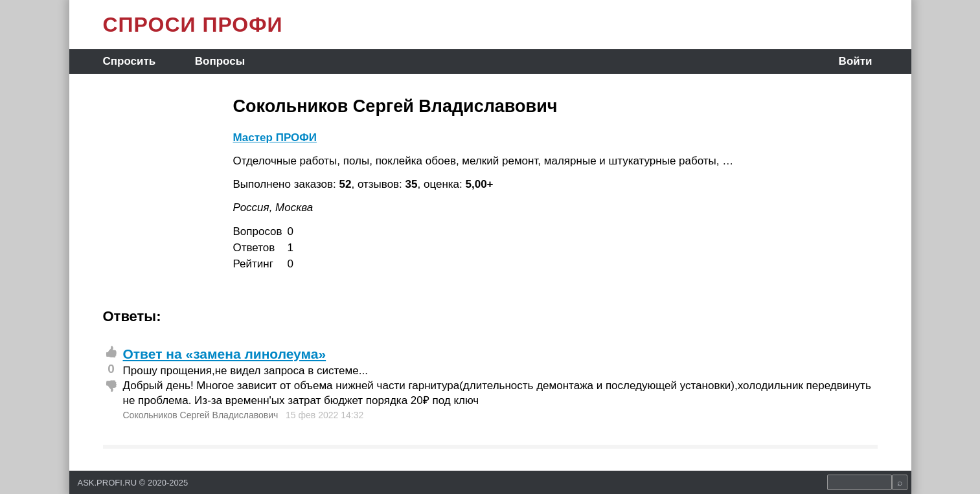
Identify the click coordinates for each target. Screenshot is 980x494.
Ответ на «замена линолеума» (225, 354)
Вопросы (220, 61)
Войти (856, 61)
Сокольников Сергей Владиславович (201, 415)
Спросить (130, 61)
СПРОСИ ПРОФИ (193, 25)
